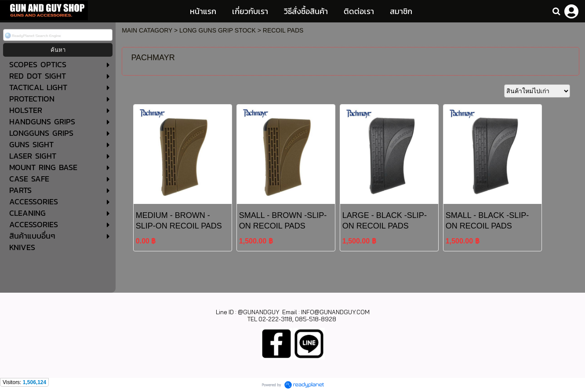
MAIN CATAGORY (147, 30)
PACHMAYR (153, 58)
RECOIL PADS (283, 30)
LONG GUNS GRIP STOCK (218, 30)
